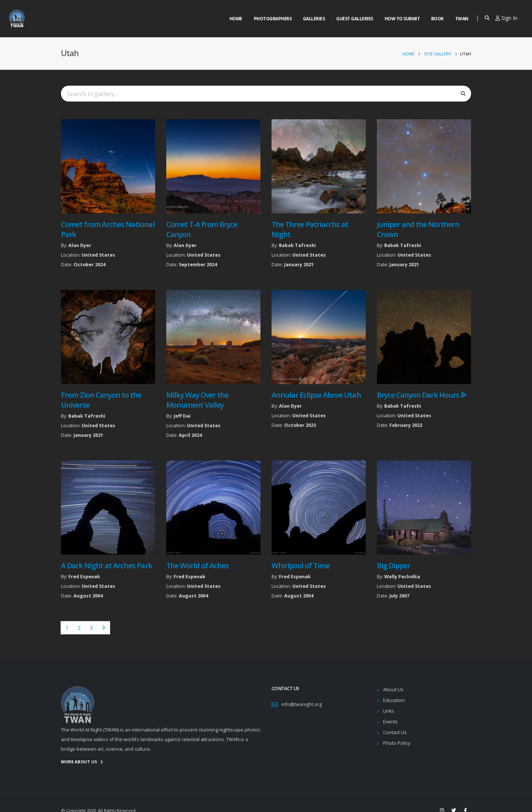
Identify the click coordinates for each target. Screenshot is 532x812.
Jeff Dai (182, 416)
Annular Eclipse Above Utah (316, 395)
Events (391, 722)
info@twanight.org (302, 704)
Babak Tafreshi (297, 245)
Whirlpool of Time (301, 566)
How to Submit (402, 19)
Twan (462, 19)
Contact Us (395, 732)
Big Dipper (393, 566)
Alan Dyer (80, 245)
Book (437, 19)
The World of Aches (197, 566)
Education (394, 700)
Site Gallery (438, 54)
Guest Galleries (355, 19)
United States (98, 255)
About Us (393, 690)
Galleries (314, 19)
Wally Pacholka (402, 577)
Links (389, 711)
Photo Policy (397, 743)
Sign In (506, 18)
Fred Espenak (84, 577)
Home (236, 19)
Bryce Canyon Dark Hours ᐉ (422, 395)
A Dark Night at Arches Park (107, 566)
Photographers (273, 19)
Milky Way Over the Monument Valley (197, 400)
